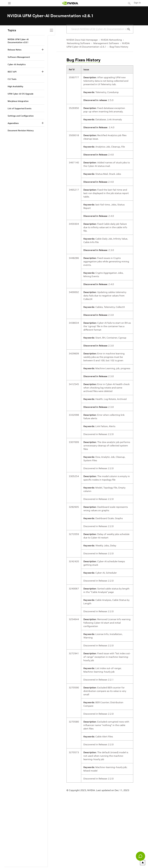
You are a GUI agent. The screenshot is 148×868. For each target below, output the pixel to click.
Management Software (106, 43)
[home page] (71, 3)
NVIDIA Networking (111, 40)
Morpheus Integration (18, 101)
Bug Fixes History (119, 47)
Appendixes (13, 123)
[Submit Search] (127, 29)
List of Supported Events (20, 108)
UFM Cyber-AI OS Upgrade (21, 94)
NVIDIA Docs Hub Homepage (82, 40)
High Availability (15, 86)
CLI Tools (12, 79)
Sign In (138, 3)
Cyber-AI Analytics (17, 64)
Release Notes (15, 50)
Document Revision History (21, 131)
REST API (12, 72)
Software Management (19, 57)
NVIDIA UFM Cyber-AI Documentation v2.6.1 (18, 41)
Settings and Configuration (21, 116)
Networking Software (79, 43)
